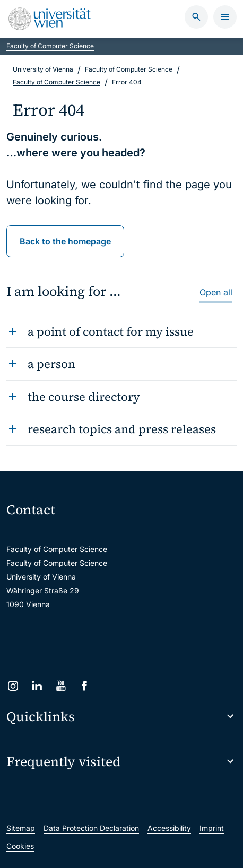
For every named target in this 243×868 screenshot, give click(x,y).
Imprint (212, 828)
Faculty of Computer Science (50, 46)
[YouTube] (61, 686)
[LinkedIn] (37, 686)
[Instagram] (13, 686)
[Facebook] (85, 686)
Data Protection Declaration (91, 828)
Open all (216, 292)
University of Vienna (43, 69)
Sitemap (21, 828)
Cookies (20, 846)
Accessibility (169, 828)
